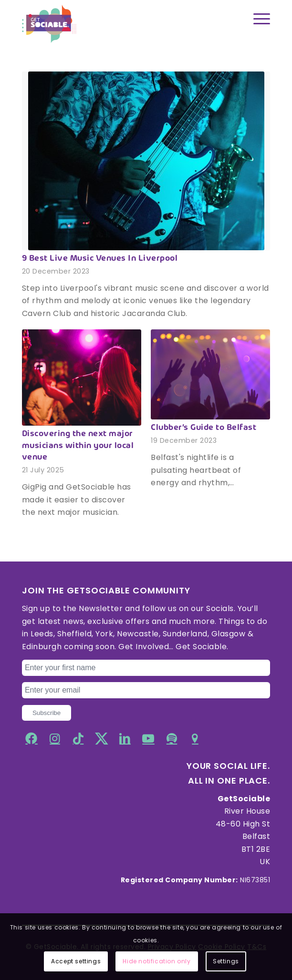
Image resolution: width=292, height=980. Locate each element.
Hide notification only (156, 961)
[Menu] (257, 19)
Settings (226, 961)
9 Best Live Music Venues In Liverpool (100, 259)
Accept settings (76, 961)
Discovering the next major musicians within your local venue (78, 446)
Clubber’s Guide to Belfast (203, 428)
